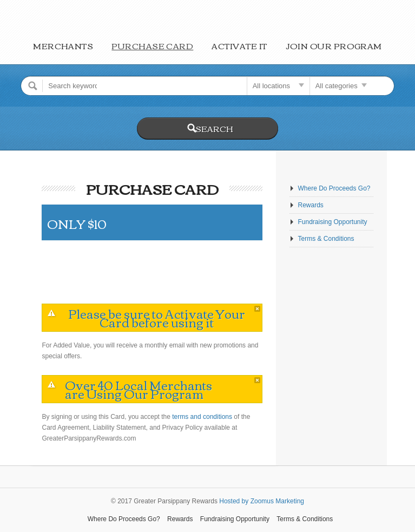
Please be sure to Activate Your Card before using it (157, 318)
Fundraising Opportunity (332, 222)
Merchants (63, 46)
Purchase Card (152, 46)
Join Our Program (334, 46)
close (257, 309)
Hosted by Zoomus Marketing (262, 501)
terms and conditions (202, 417)
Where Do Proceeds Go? (334, 188)
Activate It (239, 46)
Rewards (310, 205)
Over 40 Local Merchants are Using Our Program (139, 389)
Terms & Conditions (326, 239)
